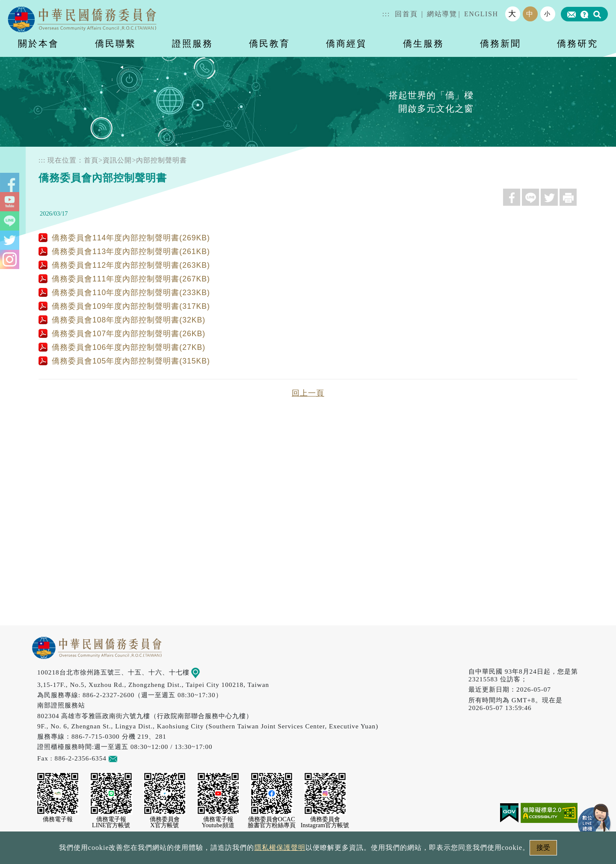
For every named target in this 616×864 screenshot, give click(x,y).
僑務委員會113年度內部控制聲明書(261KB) (124, 252)
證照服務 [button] (192, 43)
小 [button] (548, 14)
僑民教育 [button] (269, 43)
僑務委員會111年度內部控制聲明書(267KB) (124, 279)
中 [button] (530, 14)
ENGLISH (481, 14)
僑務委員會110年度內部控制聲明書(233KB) (124, 293)
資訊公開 (117, 160)
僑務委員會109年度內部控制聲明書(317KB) (124, 306)
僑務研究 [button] (577, 43)
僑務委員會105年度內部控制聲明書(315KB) (124, 361)
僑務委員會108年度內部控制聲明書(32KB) (122, 320)
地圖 (202, 672)
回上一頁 (308, 393)
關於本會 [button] (38, 43)
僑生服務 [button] (423, 43)
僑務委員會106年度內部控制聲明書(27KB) (122, 347)
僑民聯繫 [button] (115, 43)
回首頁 (406, 14)
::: (386, 14)
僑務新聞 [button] (500, 43)
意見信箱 (126, 758)
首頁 (91, 160)
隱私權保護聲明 (280, 848)
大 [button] (512, 14)
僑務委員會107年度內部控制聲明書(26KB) (122, 334)
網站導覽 (442, 14)
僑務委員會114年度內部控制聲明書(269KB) (124, 238)
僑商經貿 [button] (346, 43)
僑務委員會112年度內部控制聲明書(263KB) (124, 265)
